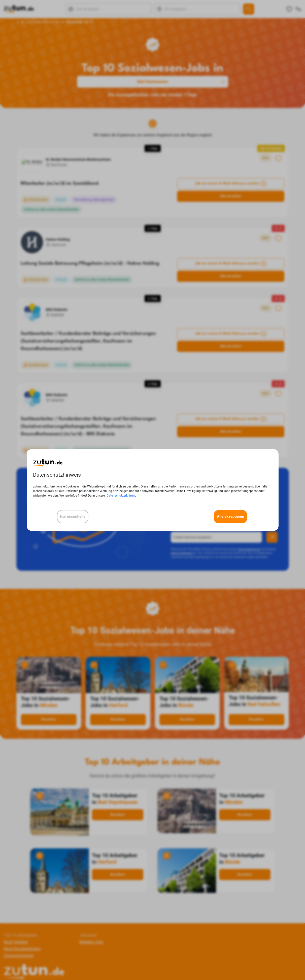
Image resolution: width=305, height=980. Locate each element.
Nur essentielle (73, 516)
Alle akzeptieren (230, 516)
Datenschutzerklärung (122, 496)
